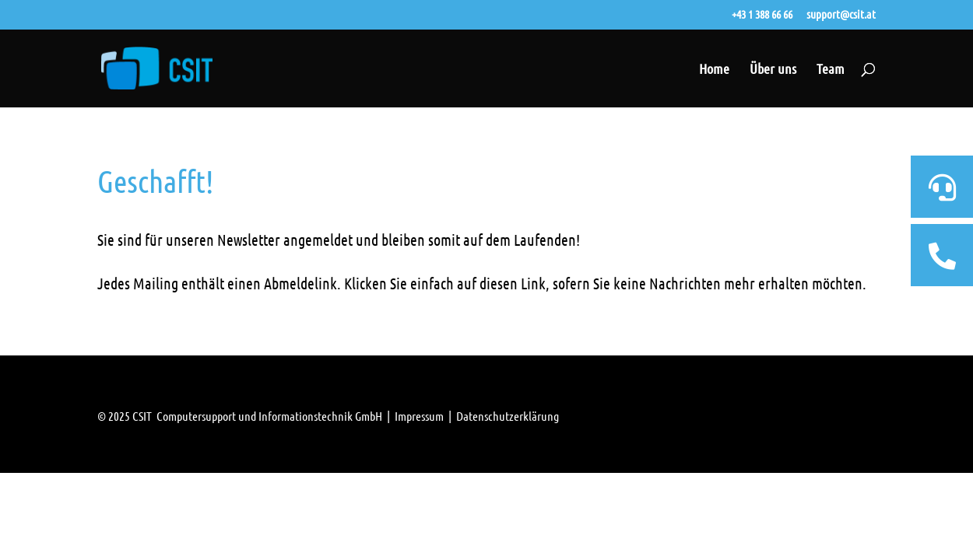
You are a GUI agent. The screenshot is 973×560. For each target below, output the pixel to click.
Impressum (419, 416)
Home (714, 70)
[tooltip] (942, 187)
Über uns (773, 70)
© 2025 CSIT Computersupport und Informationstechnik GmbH (240, 416)
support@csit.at (841, 15)
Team (831, 70)
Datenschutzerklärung (508, 416)
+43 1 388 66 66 (762, 15)
